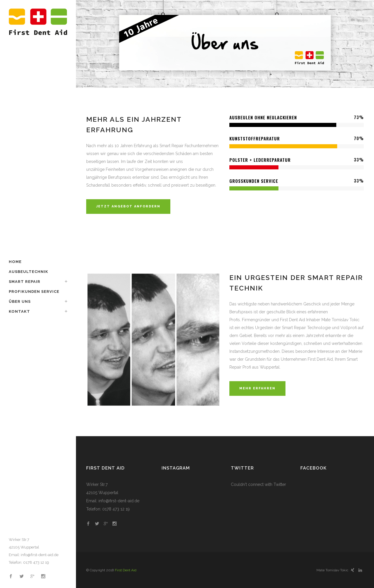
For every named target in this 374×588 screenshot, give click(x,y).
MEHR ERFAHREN (257, 388)
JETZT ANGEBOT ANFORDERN (128, 206)
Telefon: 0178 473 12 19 (29, 562)
